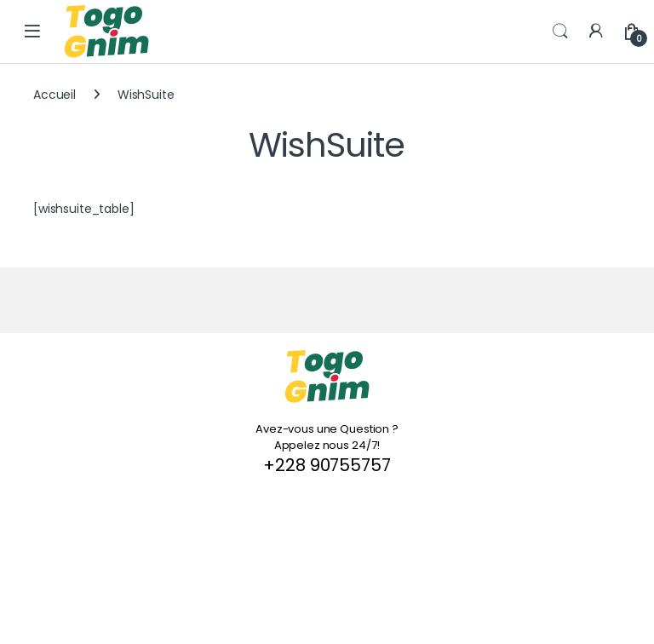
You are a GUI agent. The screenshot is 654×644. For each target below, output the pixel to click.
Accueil (54, 95)
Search (560, 32)
